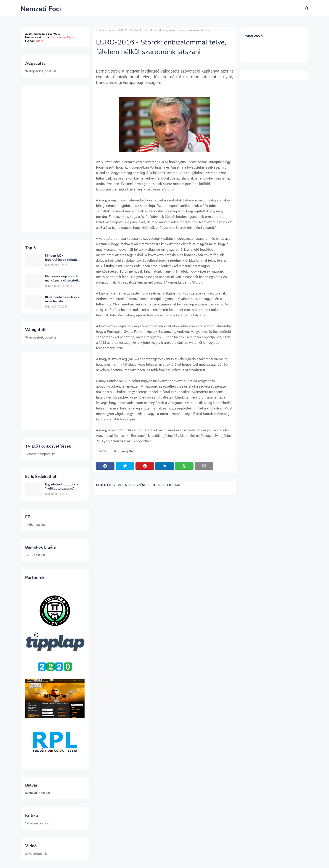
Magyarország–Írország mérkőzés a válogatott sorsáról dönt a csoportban (65, 279)
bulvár (111, 30)
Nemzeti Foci (41, 9)
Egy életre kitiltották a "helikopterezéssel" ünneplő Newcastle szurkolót (62, 487)
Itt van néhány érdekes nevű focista (62, 299)
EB (114, 451)
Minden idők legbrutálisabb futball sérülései (61, 258)
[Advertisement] (55, 159)
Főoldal (101, 30)
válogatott (128, 451)
